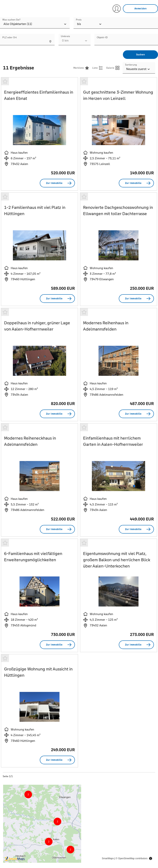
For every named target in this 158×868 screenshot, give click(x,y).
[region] (79, 824)
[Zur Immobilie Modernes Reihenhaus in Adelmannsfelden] (136, 414)
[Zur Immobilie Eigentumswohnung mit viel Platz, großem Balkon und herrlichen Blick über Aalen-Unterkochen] (136, 645)
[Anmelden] (140, 9)
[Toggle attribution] (151, 858)
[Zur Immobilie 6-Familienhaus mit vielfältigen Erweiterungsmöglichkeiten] (57, 645)
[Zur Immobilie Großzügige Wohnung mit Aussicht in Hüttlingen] (57, 760)
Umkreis (65, 36)
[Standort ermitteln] (50, 41)
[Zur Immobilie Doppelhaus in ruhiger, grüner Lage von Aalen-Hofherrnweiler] (57, 414)
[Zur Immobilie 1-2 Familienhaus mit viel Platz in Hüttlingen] (57, 299)
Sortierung (131, 65)
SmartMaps (108, 858)
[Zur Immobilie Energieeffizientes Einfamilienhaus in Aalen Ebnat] (57, 183)
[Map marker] (44, 830)
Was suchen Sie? (11, 20)
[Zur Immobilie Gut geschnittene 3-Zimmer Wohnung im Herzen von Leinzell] (136, 183)
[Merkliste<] (81, 68)
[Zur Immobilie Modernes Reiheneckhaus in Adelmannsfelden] (57, 529)
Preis (79, 20)
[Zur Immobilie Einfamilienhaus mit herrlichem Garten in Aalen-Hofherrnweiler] (136, 529)
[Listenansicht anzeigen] (98, 68)
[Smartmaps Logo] (23, 859)
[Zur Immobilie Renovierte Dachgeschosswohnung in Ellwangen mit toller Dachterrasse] (136, 299)
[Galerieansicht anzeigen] (113, 68)
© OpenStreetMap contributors (132, 858)
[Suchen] (140, 55)
